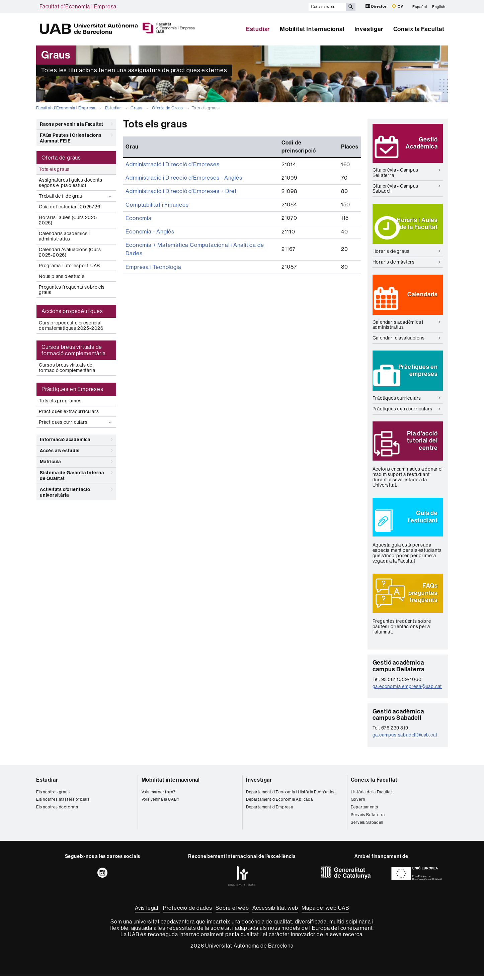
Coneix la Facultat (419, 29)
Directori (377, 6)
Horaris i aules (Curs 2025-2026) (69, 220)
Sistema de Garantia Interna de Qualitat (76, 474)
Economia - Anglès (149, 221)
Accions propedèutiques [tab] (72, 311)
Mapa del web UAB (325, 912)
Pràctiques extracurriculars (69, 411)
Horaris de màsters (407, 263)
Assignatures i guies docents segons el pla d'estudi (70, 183)
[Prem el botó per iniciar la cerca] (351, 7)
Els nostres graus (53, 796)
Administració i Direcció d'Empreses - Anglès (182, 169)
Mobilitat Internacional (312, 29)
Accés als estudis (76, 451)
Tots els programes (60, 401)
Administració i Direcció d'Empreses (171, 156)
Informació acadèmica (76, 439)
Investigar (369, 29)
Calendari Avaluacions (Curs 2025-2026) (70, 252)
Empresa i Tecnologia (152, 247)
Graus (136, 108)
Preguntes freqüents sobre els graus (72, 290)
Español (420, 7)
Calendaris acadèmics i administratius (64, 236)
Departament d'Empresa (270, 811)
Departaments (365, 811)
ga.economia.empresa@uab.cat (407, 691)
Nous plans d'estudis (62, 276)
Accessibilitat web (275, 912)
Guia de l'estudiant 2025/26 (70, 207)
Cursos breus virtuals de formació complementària (67, 368)
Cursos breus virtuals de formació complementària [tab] (73, 350)
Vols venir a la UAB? (160, 804)
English (439, 7)
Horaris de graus (407, 252)
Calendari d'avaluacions (407, 339)
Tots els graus (54, 169)
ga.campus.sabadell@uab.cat (405, 739)
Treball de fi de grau (76, 196)
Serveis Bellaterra (368, 819)
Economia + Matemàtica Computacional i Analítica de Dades (200, 234)
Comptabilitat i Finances (156, 195)
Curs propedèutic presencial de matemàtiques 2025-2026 (71, 325)
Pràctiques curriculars (76, 422)
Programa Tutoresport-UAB (69, 266)
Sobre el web (232, 912)
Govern (358, 804)
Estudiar (258, 29)
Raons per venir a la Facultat (76, 124)
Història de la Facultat (372, 796)
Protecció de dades (188, 912)
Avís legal (147, 912)
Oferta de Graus (168, 108)
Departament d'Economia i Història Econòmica (291, 796)
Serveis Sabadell (367, 827)
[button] (408, 144)
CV (397, 6)
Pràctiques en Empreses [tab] (72, 389)
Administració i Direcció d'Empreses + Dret (179, 182)
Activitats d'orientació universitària (76, 491)
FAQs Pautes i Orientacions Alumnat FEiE (76, 137)
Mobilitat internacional (171, 784)
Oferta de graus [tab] (61, 158)
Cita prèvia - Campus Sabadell (407, 189)
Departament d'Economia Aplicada (279, 804)
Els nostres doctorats (57, 811)
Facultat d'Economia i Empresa (78, 7)
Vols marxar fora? (159, 796)
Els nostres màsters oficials (63, 804)
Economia (138, 208)
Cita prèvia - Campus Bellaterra (407, 174)
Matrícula (76, 462)
